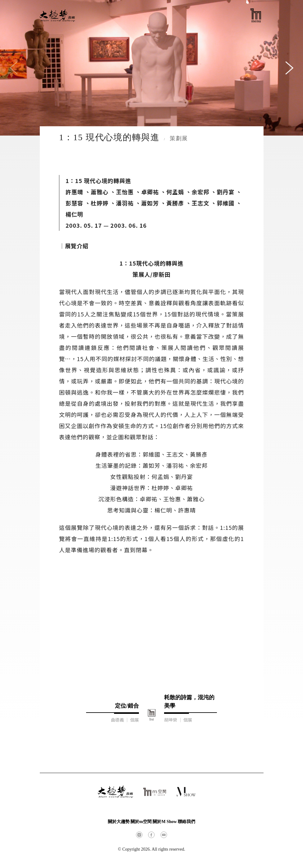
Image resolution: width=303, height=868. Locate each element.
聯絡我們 (186, 822)
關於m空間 (141, 822)
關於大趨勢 (119, 822)
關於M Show (165, 822)
